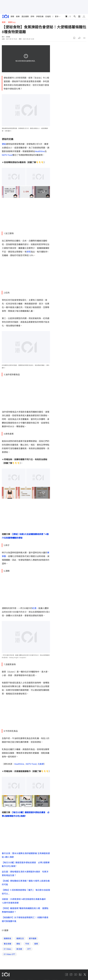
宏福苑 (48, 16)
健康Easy (12, 22)
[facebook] (66, 975)
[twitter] (85, 975)
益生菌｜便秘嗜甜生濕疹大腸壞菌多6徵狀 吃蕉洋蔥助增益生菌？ (25, 873)
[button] (74, 38)
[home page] (5, 16)
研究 (29, 252)
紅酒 (34, 608)
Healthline (40, 151)
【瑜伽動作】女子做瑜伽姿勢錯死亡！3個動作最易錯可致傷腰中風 (25, 919)
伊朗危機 (40, 16)
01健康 (5, 930)
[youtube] (76, 975)
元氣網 (41, 764)
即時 (32, 16)
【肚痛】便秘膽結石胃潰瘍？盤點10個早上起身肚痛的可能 (26, 883)
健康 (4, 22)
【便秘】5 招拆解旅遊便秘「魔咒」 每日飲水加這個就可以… (26, 892)
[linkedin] (80, 975)
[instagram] (71, 975)
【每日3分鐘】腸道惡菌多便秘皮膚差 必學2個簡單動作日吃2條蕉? (26, 864)
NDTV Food (7, 155)
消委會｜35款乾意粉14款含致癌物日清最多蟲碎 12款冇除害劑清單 (25, 901)
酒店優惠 (25, 16)
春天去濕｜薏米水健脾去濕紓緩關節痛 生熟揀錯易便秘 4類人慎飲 (26, 855)
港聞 (12, 16)
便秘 (4, 144)
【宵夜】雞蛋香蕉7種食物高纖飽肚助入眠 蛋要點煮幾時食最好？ (25, 910)
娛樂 (18, 16)
